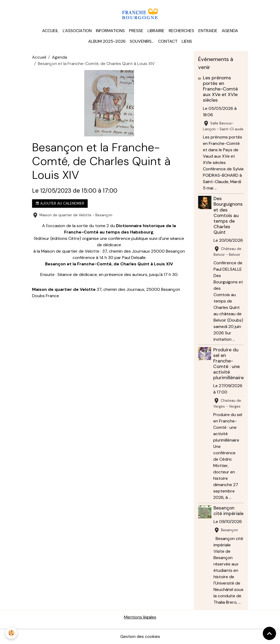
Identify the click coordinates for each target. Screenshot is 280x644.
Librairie (156, 31)
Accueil (50, 31)
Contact (168, 41)
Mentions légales (140, 617)
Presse (136, 31)
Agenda (230, 31)
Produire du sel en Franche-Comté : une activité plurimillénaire (228, 364)
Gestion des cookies (140, 636)
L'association (77, 31)
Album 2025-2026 (107, 41)
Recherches (181, 31)
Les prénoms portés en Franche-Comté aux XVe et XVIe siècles (220, 89)
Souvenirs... (142, 41)
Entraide (208, 31)
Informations (110, 31)
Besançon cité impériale (228, 511)
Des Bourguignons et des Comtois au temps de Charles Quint (228, 215)
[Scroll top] (269, 633)
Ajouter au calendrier (60, 203)
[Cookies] (11, 633)
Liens (187, 41)
